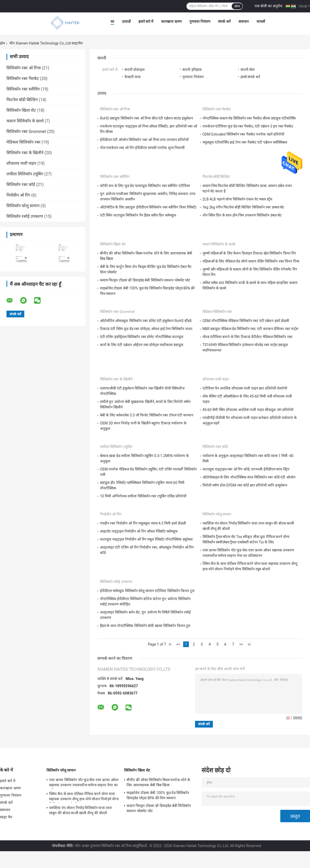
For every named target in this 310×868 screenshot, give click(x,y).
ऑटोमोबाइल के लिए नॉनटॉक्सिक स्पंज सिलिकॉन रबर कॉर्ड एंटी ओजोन (249, 477)
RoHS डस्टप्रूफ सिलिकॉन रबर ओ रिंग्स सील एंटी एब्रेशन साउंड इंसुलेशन (146, 118)
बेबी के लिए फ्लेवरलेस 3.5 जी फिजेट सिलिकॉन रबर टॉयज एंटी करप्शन (147, 415)
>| (249, 644)
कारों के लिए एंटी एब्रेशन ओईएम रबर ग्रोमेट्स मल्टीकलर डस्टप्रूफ (142, 345)
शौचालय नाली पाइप (21, 163)
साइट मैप (6, 817)
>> (241, 644)
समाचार (244, 21)
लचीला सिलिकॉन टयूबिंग (25, 174)
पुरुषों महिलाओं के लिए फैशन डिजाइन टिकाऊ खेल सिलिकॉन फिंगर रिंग (249, 253)
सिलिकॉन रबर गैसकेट (23, 78)
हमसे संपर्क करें (250, 77)
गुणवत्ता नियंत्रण (200, 21)
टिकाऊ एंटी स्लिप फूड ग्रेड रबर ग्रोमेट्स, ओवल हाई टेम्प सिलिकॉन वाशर (146, 329)
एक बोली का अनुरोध (269, 6)
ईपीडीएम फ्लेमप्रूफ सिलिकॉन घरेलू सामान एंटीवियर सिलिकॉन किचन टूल (147, 591)
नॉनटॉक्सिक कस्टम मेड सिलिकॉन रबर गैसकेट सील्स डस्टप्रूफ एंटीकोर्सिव (249, 118)
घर (112, 21)
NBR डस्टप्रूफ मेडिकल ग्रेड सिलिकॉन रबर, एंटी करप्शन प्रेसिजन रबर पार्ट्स (250, 329)
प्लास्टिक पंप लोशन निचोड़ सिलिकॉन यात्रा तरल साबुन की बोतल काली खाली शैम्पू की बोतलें (80, 810)
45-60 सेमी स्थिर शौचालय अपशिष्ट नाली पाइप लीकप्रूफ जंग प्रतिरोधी (248, 410)
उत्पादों (126, 21)
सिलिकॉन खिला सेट (21, 110)
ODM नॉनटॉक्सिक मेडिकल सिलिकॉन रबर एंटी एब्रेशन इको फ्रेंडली (246, 321)
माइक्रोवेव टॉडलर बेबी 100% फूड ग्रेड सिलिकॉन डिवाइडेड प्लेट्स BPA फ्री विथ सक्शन (158, 795)
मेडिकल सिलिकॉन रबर (24, 142)
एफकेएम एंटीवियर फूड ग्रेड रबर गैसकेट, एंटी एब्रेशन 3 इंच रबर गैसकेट (248, 126)
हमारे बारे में (146, 21)
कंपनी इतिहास (192, 70)
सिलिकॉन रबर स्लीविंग (23, 89)
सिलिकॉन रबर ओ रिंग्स (24, 68)
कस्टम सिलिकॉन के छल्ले (25, 121)
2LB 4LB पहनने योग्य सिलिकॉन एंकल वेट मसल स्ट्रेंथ (237, 199)
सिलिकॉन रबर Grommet (26, 132)
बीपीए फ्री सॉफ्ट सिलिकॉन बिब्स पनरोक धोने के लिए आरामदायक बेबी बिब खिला (158, 782)
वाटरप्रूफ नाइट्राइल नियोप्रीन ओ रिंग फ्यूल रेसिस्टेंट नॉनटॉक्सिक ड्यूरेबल (146, 539)
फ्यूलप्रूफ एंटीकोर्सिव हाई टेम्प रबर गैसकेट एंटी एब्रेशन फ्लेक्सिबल (245, 142)
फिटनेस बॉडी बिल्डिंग (22, 100)
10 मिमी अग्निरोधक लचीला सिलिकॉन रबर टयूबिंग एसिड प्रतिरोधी (143, 496)
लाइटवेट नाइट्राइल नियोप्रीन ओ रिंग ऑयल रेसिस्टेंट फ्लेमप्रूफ (139, 531)
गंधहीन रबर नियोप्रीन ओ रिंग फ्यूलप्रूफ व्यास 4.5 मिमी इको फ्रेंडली (143, 523)
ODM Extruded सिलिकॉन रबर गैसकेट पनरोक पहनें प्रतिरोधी (244, 134)
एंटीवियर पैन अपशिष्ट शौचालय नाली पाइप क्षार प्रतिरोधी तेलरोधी (245, 388)
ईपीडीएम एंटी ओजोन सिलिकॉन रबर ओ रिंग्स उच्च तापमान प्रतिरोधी (144, 140)
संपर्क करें (224, 21)
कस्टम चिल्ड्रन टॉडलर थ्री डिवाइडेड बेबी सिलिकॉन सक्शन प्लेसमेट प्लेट (145, 280)
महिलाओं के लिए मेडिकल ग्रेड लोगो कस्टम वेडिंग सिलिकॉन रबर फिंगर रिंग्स (251, 261)
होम (2, 43)
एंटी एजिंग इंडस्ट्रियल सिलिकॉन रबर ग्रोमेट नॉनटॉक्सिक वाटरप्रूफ (142, 337)
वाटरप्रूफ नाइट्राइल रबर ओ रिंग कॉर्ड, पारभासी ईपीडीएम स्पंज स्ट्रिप (246, 469)
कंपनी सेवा (248, 70)
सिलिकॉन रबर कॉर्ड (21, 185)
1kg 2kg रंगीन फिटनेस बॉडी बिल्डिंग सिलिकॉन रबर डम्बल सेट (243, 207)
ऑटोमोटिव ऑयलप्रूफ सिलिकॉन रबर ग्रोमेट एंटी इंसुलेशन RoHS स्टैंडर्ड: (146, 321)
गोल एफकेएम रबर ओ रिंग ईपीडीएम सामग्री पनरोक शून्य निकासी (142, 148)
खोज (237, 6)
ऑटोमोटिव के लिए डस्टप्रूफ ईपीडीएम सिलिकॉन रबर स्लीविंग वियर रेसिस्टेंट (148, 207)
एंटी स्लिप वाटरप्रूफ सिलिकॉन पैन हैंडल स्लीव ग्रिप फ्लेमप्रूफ (138, 215)
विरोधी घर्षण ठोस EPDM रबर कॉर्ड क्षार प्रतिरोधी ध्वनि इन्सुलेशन (245, 485)
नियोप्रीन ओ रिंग (18, 195)
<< (178, 644)
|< (170, 644)
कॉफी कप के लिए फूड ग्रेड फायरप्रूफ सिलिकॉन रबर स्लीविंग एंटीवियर (145, 186)
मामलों (261, 21)
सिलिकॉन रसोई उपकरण (25, 216)
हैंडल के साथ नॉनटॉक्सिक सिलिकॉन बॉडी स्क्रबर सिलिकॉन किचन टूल (145, 626)
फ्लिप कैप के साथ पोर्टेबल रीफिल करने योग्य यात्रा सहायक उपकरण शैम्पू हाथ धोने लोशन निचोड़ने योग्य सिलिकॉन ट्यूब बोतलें (84, 797)
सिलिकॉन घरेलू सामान (23, 206)
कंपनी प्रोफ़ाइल (134, 70)
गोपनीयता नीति (62, 846)
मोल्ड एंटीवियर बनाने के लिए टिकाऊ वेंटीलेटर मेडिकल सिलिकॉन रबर (247, 337)
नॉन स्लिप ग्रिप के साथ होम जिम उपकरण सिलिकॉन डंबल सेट (242, 215)
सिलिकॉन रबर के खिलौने (25, 153)
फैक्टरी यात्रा (133, 77)
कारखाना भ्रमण (171, 21)
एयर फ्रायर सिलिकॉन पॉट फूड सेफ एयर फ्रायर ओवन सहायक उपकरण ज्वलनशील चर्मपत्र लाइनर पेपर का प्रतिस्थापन (84, 783)
